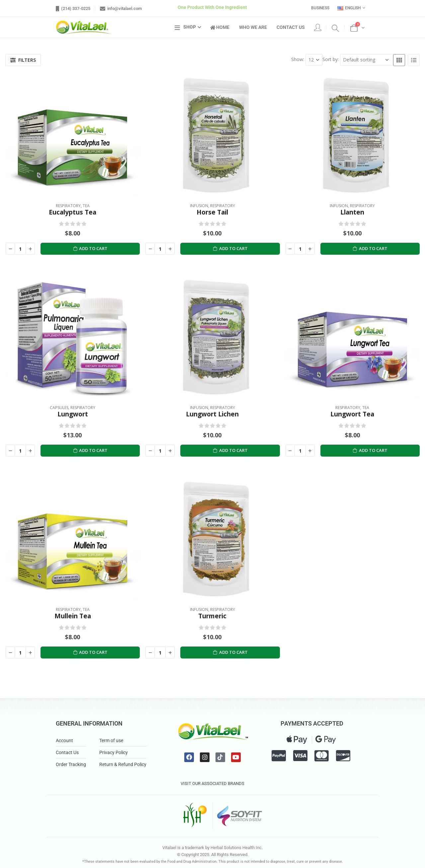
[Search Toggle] (335, 28)
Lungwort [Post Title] (73, 414)
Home (220, 27)
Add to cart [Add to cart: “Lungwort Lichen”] (230, 450)
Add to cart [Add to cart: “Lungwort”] (90, 450)
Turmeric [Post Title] (212, 616)
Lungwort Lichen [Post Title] (212, 414)
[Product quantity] (20, 249)
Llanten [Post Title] (352, 212)
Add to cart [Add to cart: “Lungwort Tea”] (370, 450)
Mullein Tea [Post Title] (73, 616)
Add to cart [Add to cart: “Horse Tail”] (230, 249)
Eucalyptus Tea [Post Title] (73, 212)
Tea (86, 206)
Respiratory (68, 206)
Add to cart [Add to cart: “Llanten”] (370, 249)
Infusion (199, 206)
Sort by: (331, 59)
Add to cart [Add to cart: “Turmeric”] (230, 652)
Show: (298, 59)
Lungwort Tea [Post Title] (352, 414)
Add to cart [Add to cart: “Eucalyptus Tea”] (90, 249)
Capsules (59, 408)
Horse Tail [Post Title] (212, 212)
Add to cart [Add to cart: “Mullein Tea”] (90, 652)
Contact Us (291, 27)
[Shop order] (367, 60)
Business (320, 8)
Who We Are (253, 27)
